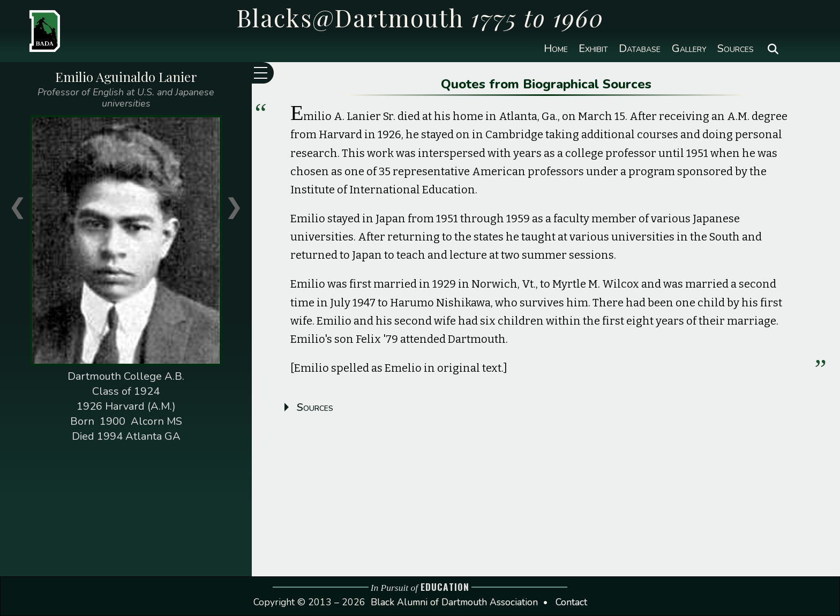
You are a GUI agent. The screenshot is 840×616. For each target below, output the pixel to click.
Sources (736, 49)
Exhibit (593, 49)
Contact (571, 602)
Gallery (689, 49)
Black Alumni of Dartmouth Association (454, 602)
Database (640, 49)
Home (556, 49)
